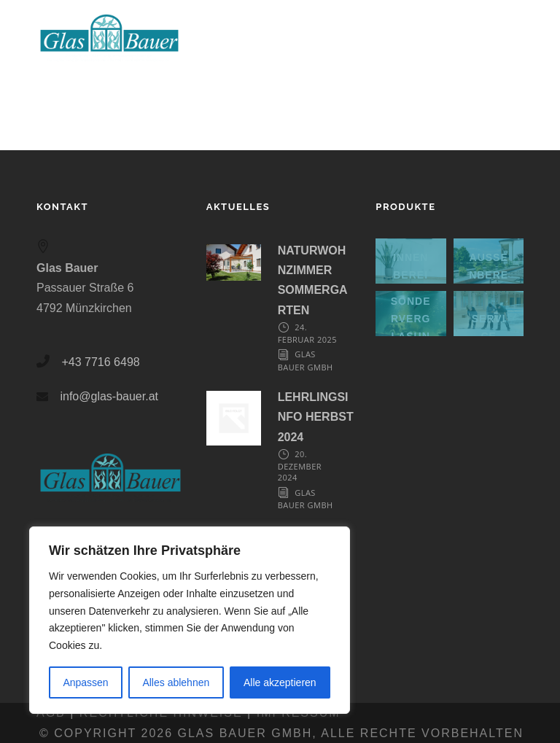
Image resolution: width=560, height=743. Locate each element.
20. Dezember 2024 (300, 466)
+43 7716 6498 (100, 362)
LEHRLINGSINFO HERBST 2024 (316, 417)
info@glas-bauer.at (109, 396)
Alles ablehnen (176, 682)
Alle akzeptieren (280, 682)
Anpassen (85, 682)
